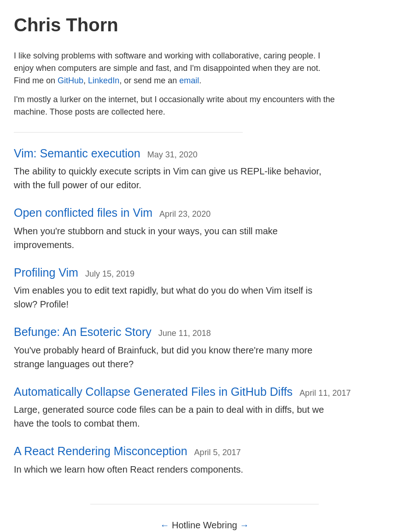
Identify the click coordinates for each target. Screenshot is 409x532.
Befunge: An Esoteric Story (83, 332)
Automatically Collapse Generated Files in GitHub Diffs (153, 392)
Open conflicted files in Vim (83, 213)
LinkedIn (104, 81)
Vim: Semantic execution (77, 153)
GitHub (70, 81)
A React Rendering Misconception (101, 451)
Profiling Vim (46, 272)
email (189, 81)
